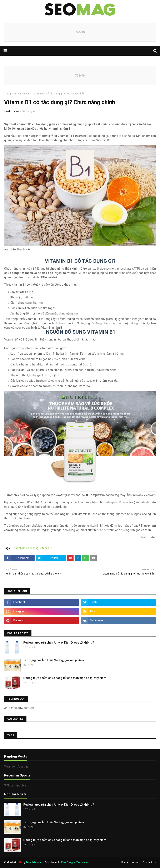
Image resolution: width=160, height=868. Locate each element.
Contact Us (149, 862)
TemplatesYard (34, 862)
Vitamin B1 (24, 94)
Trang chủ (10, 94)
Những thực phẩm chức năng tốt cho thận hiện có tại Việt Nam (65, 678)
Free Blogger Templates (75, 862)
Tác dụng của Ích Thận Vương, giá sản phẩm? (54, 660)
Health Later (12, 111)
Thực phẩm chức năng (25, 548)
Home (124, 862)
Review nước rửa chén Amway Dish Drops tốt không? (59, 643)
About (135, 862)
